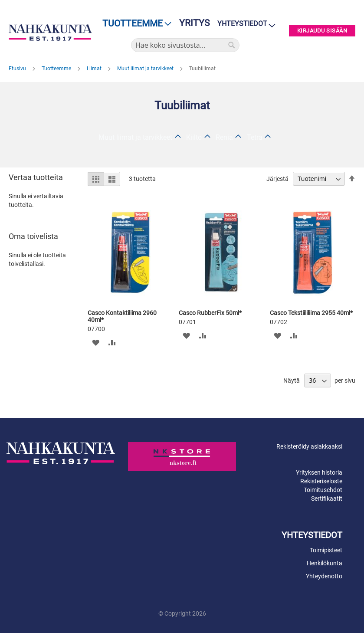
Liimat (95, 69)
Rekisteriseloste (321, 481)
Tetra (255, 137)
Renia (224, 137)
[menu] (134, 24)
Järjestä (277, 179)
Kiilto (194, 137)
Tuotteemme (57, 69)
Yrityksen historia (319, 472)
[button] (95, 342)
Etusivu (18, 69)
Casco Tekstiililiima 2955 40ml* (311, 313)
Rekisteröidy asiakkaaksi (309, 446)
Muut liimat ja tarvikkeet (146, 69)
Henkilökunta (325, 563)
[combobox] (185, 45)
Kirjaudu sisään (322, 31)
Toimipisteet (326, 550)
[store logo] (50, 33)
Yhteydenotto (324, 576)
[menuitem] (134, 24)
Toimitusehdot (323, 490)
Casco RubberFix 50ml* (210, 313)
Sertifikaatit (327, 499)
